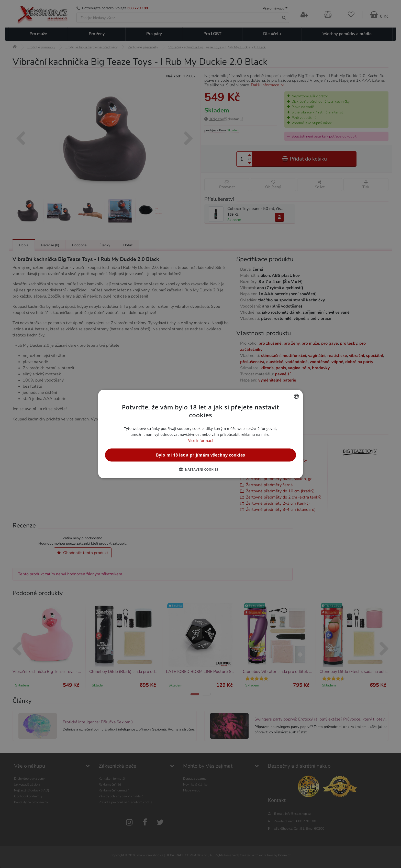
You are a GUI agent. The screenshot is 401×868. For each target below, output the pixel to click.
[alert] (201, 434)
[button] (201, 469)
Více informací (201, 440)
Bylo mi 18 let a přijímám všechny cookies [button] (201, 455)
